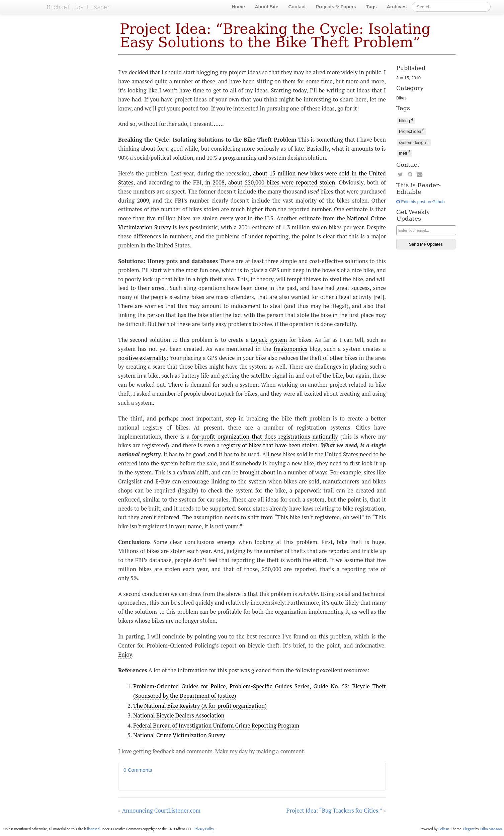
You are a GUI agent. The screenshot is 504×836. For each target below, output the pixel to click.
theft (405, 153)
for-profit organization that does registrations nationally (265, 437)
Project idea (412, 131)
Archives (397, 7)
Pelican (444, 829)
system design (414, 142)
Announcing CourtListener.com (161, 811)
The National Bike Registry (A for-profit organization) (200, 706)
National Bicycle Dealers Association (179, 715)
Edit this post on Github (421, 202)
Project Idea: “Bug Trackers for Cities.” (334, 811)
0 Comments (138, 770)
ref (379, 297)
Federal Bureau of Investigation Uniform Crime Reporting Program (216, 726)
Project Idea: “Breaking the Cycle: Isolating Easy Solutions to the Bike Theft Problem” (275, 36)
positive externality (142, 358)
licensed (93, 829)
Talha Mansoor (491, 829)
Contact (297, 7)
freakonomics (290, 349)
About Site (266, 7)
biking (406, 120)
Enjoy (125, 655)
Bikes (401, 98)
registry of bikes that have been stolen (269, 445)
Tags (371, 7)
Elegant (469, 829)
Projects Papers (336, 7)
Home (238, 7)
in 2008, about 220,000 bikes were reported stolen (270, 182)
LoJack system (269, 340)
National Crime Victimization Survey (179, 735)
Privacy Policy (203, 829)
